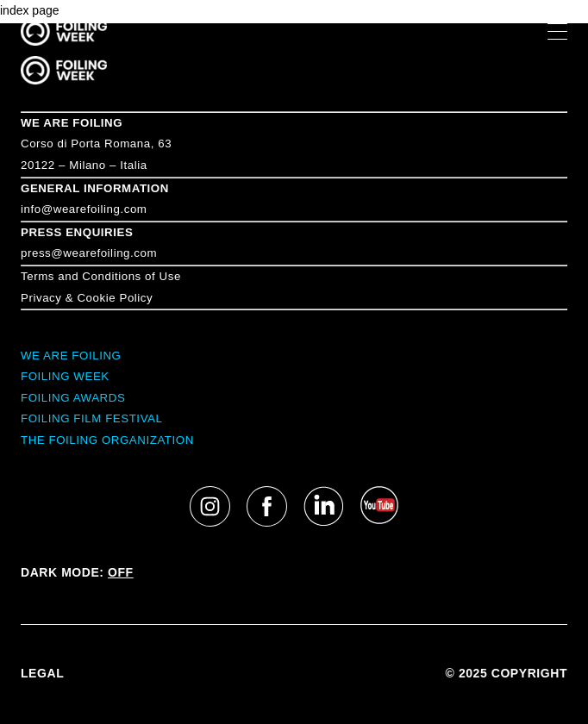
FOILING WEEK (65, 376)
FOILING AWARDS (73, 398)
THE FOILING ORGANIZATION (107, 440)
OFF (121, 572)
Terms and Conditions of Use (101, 276)
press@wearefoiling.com (89, 253)
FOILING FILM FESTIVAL (91, 418)
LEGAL (42, 673)
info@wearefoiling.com (84, 209)
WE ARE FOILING (72, 123)
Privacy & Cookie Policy (87, 298)
